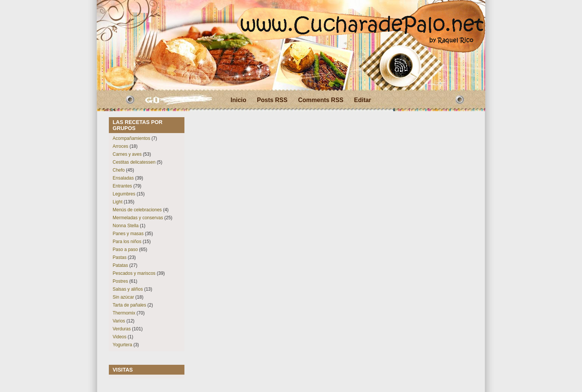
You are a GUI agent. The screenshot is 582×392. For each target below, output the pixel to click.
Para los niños (127, 242)
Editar (363, 100)
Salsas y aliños (128, 289)
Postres (120, 281)
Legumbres (124, 194)
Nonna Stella (126, 226)
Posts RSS (272, 100)
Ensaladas (123, 178)
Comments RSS (321, 100)
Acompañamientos (131, 138)
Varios (119, 321)
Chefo (119, 170)
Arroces (120, 146)
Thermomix (124, 313)
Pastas (120, 257)
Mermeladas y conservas (138, 218)
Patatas (120, 265)
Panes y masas (128, 234)
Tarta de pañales (129, 305)
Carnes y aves (127, 154)
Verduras (122, 329)
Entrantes (122, 186)
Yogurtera (122, 345)
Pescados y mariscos (134, 273)
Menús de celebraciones (137, 210)
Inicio (238, 100)
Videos (119, 337)
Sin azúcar (123, 297)
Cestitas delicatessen (134, 162)
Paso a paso (125, 249)
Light (118, 202)
